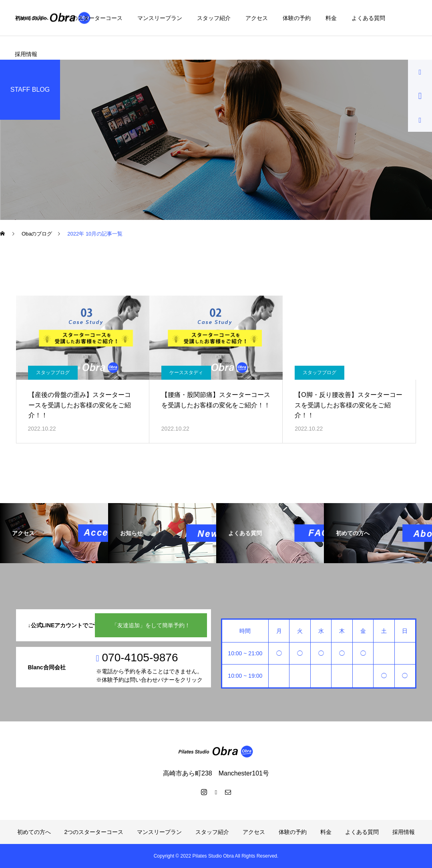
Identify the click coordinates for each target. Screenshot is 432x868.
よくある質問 (368, 18)
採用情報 (26, 54)
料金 (331, 18)
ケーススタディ (186, 373)
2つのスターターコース (93, 18)
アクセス (257, 18)
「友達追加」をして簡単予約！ (151, 625)
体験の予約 (297, 18)
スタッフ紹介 (214, 18)
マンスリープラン (160, 18)
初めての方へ (32, 18)
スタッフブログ (53, 373)
